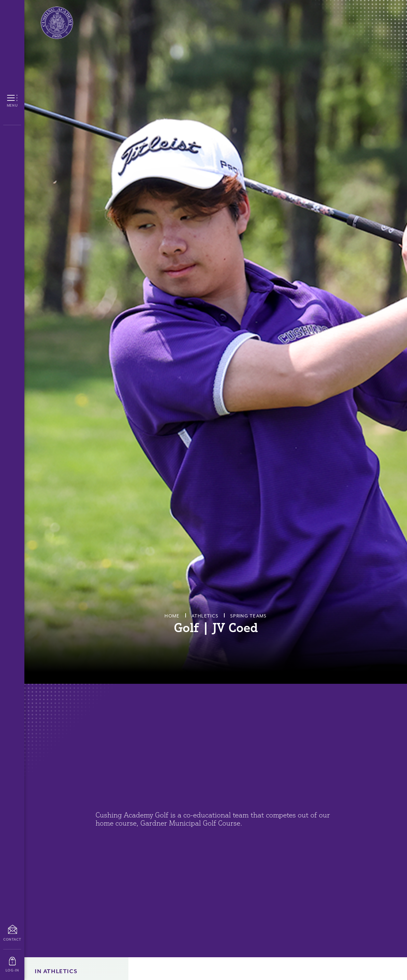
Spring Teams (248, 616)
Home (172, 616)
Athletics (205, 616)
